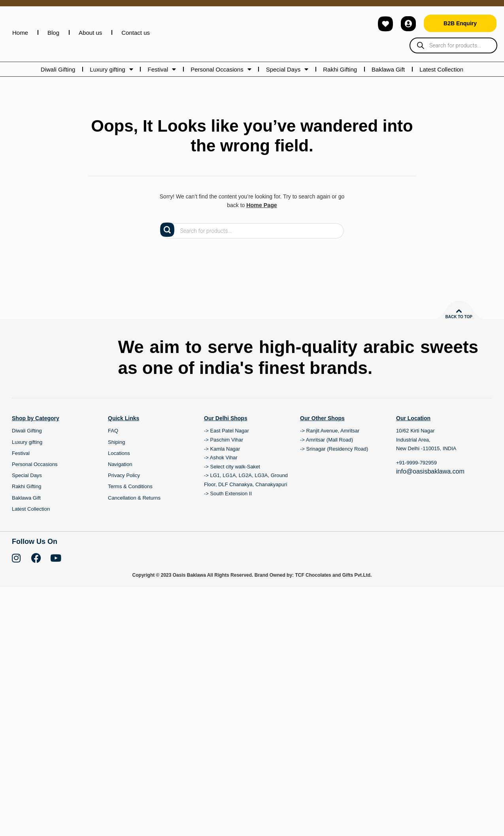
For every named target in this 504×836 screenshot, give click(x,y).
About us (90, 33)
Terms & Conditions (130, 509)
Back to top (459, 317)
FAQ (113, 453)
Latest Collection (441, 69)
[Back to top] (459, 311)
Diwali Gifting (58, 69)
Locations (119, 475)
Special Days (287, 69)
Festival (162, 69)
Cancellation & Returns (134, 520)
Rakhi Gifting (340, 69)
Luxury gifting (111, 69)
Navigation (120, 486)
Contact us (136, 33)
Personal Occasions (221, 69)
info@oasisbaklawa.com (430, 493)
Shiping (116, 464)
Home (20, 33)
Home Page (262, 205)
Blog (53, 33)
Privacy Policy (124, 497)
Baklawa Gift (388, 69)
